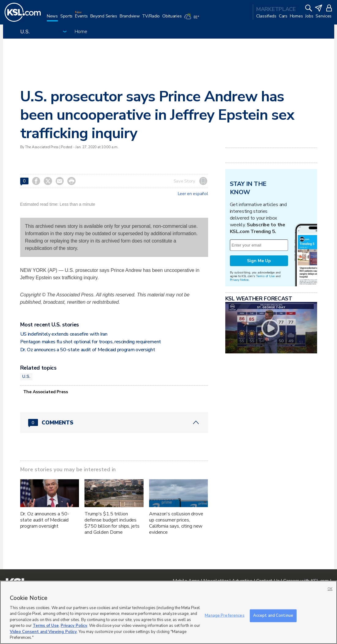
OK (330, 589)
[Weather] (193, 19)
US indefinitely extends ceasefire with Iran (64, 334)
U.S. (26, 376)
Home (81, 32)
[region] (168, 612)
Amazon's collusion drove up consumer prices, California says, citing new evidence (176, 523)
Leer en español (193, 194)
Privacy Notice (239, 280)
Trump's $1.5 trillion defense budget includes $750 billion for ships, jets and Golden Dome (112, 523)
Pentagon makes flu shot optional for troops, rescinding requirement (91, 342)
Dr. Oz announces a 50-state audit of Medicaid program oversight (88, 350)
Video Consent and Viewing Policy (43, 632)
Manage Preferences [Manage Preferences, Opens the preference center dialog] (225, 616)
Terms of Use (265, 276)
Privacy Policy (74, 626)
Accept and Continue (273, 616)
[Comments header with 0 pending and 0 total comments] (114, 423)
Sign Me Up (259, 261)
